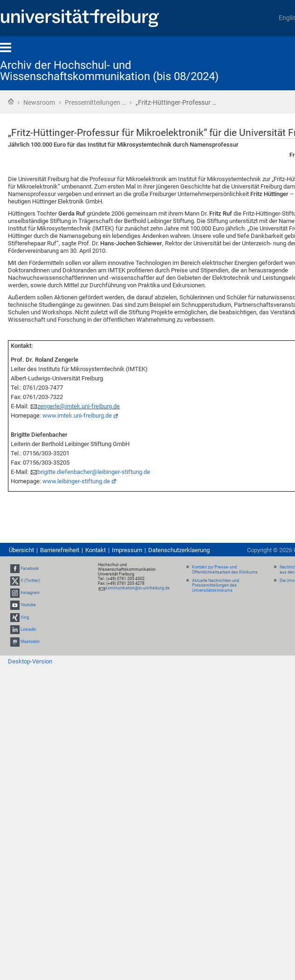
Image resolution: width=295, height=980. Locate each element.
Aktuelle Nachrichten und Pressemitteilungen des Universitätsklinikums (216, 586)
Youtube (28, 605)
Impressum (127, 550)
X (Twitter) (30, 581)
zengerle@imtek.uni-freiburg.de (79, 406)
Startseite (11, 101)
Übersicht (21, 550)
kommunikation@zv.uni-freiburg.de (137, 588)
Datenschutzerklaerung (179, 550)
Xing (25, 617)
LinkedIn (28, 629)
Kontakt (96, 550)
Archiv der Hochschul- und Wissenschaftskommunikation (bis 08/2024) (109, 71)
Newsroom (39, 102)
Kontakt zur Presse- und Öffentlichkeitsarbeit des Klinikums (225, 570)
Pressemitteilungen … (95, 102)
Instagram (30, 593)
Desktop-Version (30, 661)
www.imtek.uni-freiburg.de (77, 416)
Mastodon (30, 642)
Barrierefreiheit (60, 550)
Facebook (30, 568)
